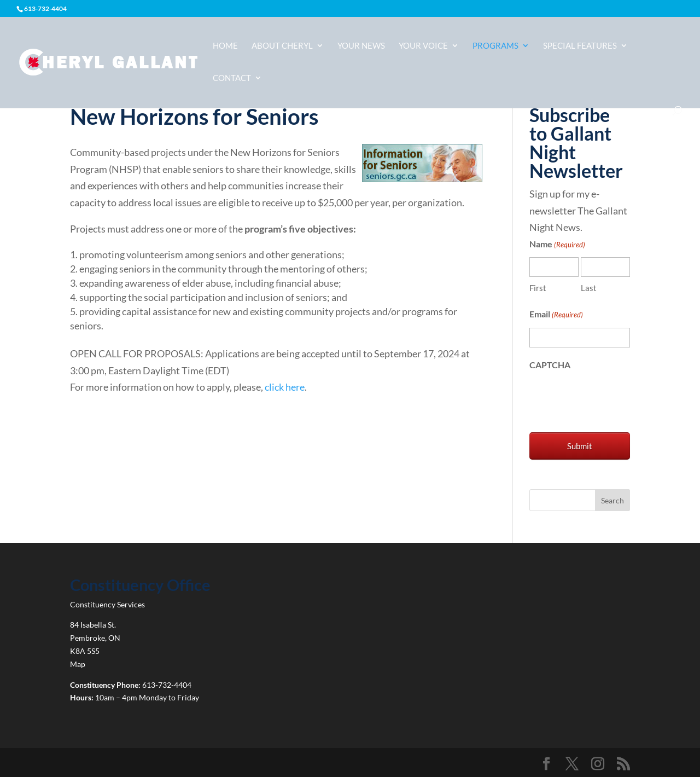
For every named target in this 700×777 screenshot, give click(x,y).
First (538, 288)
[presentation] (612, 399)
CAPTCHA (550, 365)
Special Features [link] (580, 46)
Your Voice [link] (423, 46)
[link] (108, 61)
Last (589, 288)
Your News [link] (361, 46)
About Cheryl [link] (282, 46)
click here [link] (285, 387)
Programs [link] (495, 46)
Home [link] (225, 46)
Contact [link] (232, 78)
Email (556, 315)
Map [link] (78, 664)
